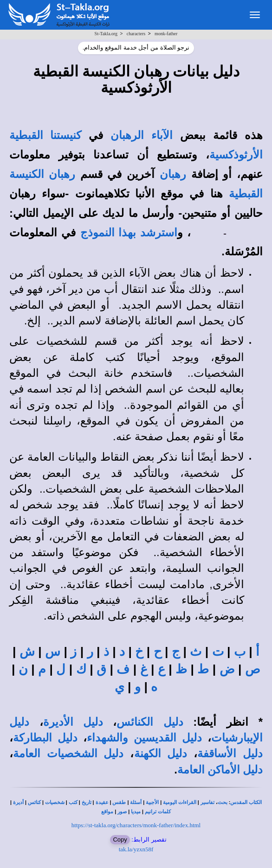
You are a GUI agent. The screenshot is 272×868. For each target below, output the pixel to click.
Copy (120, 839)
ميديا (136, 812)
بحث (223, 802)
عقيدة (102, 802)
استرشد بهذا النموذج (129, 233)
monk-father (166, 34)
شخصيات (55, 802)
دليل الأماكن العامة (220, 770)
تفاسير (207, 802)
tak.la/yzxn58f (136, 849)
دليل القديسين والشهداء (144, 738)
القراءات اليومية (180, 802)
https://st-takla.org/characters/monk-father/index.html (136, 825)
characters (136, 34)
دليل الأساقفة (230, 754)
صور (122, 812)
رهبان (173, 174)
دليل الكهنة (161, 754)
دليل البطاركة (45, 738)
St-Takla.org (106, 34)
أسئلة (136, 802)
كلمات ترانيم (158, 812)
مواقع (107, 812)
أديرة (18, 802)
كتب (73, 802)
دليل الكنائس (150, 722)
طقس (119, 802)
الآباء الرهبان (141, 135)
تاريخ (87, 802)
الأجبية (152, 802)
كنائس (34, 802)
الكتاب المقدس (246, 802)
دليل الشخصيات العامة (68, 754)
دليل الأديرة (73, 722)
